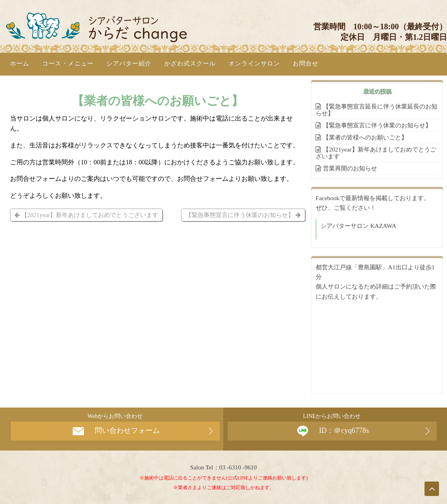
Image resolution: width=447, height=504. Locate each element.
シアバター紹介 (129, 64)
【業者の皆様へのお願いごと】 (365, 137)
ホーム (20, 64)
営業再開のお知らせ (350, 168)
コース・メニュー (68, 64)
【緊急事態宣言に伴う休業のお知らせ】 (243, 215)
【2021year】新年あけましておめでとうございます (86, 215)
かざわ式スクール (190, 64)
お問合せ (306, 64)
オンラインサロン (254, 64)
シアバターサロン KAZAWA (358, 226)
